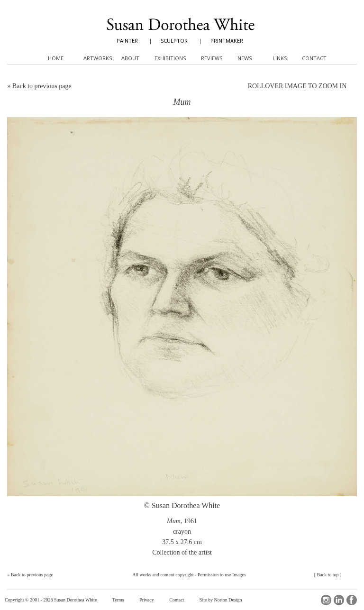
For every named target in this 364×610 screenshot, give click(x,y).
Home (56, 58)
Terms (118, 600)
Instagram (326, 600)
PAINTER (127, 41)
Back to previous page (42, 86)
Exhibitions (170, 58)
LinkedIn (339, 600)
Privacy (147, 600)
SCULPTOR (174, 41)
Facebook (352, 600)
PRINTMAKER (227, 41)
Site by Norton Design (221, 600)
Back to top (328, 575)
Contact (177, 600)
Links (280, 58)
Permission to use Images (222, 575)
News (245, 58)
